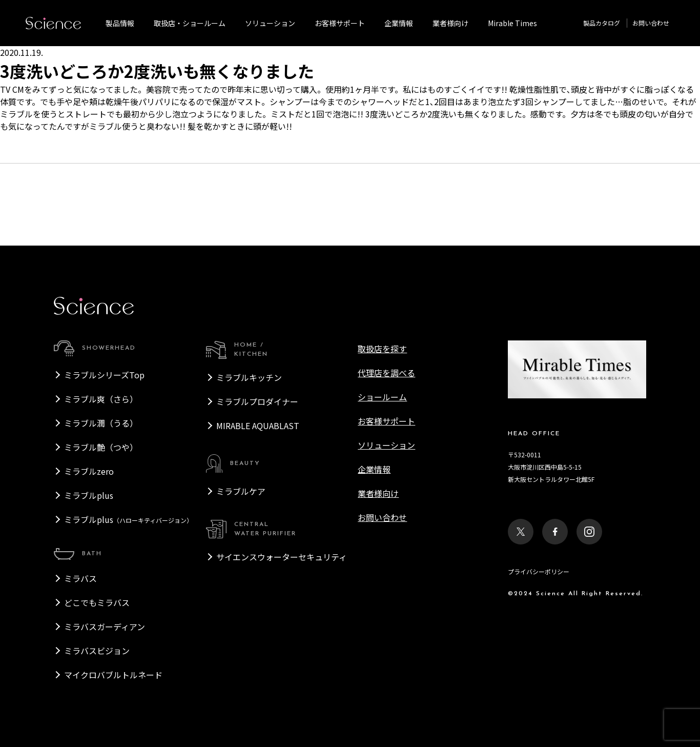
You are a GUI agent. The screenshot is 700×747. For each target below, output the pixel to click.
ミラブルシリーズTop (104, 375)
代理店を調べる (386, 373)
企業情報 (399, 23)
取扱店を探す (382, 349)
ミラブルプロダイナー (257, 401)
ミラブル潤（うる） (101, 423)
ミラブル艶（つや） (101, 447)
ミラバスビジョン (97, 651)
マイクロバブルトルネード (113, 675)
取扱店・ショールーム (190, 23)
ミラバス (80, 578)
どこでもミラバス (97, 602)
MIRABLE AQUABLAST (258, 426)
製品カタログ (602, 23)
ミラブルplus (89, 495)
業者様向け (378, 493)
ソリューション (270, 23)
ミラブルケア (241, 491)
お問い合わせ (651, 23)
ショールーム (382, 397)
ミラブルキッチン (249, 377)
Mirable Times (512, 23)
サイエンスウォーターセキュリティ (282, 557)
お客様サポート (340, 23)
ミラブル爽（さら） (101, 399)
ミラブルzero (89, 471)
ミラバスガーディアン (105, 627)
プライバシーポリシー (539, 571)
